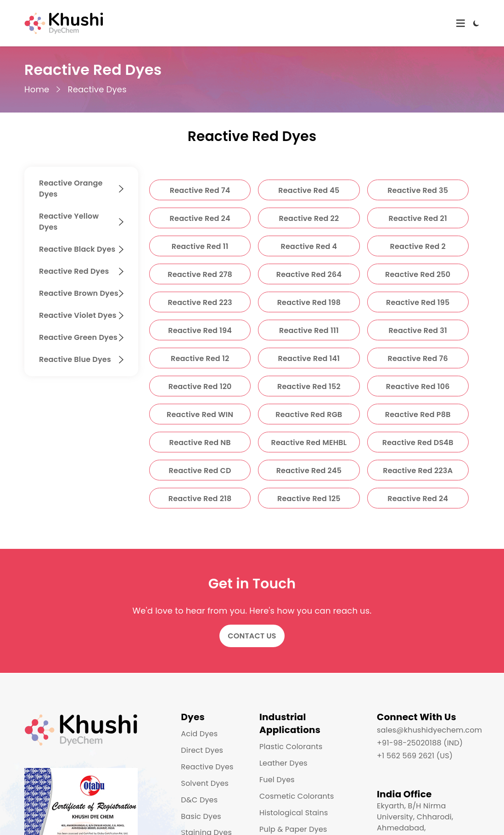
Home (37, 89)
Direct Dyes (202, 750)
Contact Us (252, 636)
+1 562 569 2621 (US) (415, 756)
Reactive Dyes (97, 89)
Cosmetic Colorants (297, 796)
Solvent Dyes (205, 783)
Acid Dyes (199, 734)
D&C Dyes (199, 800)
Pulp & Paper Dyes (293, 829)
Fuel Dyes (277, 780)
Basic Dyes (201, 816)
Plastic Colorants (291, 747)
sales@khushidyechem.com (429, 730)
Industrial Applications (290, 723)
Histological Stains (294, 813)
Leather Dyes (283, 763)
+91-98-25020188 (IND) (420, 743)
